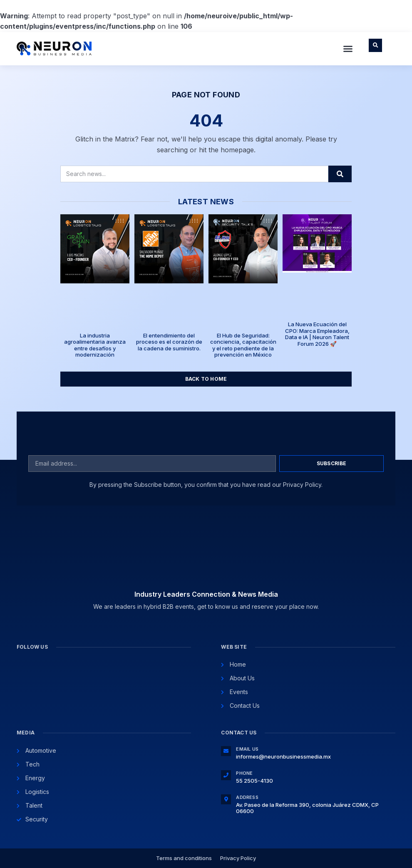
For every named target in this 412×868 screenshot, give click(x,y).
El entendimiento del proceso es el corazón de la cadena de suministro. (169, 342)
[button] (348, 49)
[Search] (340, 174)
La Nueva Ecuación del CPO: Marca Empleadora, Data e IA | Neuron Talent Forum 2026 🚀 (317, 334)
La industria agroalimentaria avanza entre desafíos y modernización (95, 345)
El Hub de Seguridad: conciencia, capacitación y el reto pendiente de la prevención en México (243, 345)
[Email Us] (226, 751)
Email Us (247, 749)
